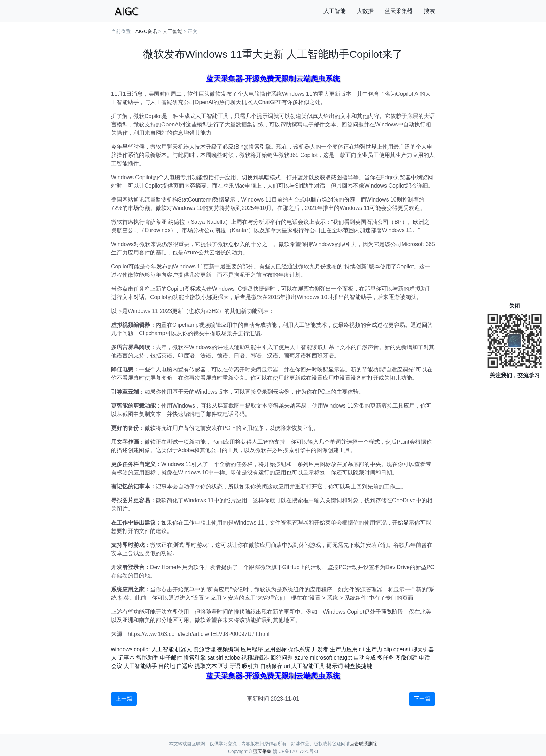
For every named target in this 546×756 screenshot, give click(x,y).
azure (301, 658)
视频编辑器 (255, 658)
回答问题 (282, 658)
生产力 (374, 649)
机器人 (184, 649)
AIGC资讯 (146, 31)
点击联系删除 (364, 744)
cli (362, 649)
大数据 (365, 11)
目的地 (167, 666)
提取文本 (206, 666)
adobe (232, 658)
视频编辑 (228, 649)
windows (122, 649)
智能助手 (147, 658)
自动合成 (365, 658)
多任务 (385, 658)
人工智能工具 (308, 666)
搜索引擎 (195, 658)
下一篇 (422, 699)
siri (219, 658)
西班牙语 (229, 666)
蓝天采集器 (399, 11)
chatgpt (343, 658)
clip (388, 649)
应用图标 (275, 649)
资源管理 (204, 649)
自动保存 (271, 666)
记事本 (126, 658)
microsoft (321, 658)
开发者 (320, 649)
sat (211, 658)
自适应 (185, 666)
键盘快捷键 (358, 666)
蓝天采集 (262, 751)
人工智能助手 (140, 666)
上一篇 (124, 699)
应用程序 (252, 649)
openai (402, 649)
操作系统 (299, 649)
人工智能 (335, 11)
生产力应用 (344, 649)
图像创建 (406, 658)
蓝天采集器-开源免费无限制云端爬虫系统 (273, 78)
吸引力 (250, 666)
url (287, 666)
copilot (142, 649)
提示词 (335, 666)
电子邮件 (171, 658)
